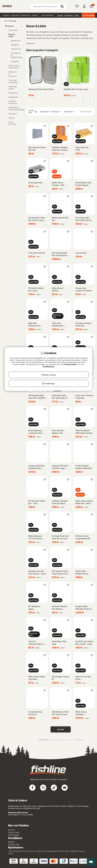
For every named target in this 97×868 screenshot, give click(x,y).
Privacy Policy (70, 364)
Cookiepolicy (48, 366)
